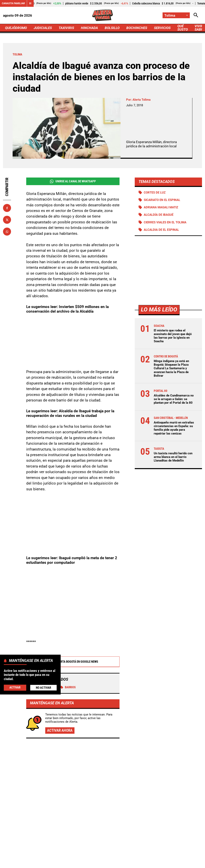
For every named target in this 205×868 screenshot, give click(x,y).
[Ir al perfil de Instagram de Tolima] (115, 824)
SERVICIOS (162, 28)
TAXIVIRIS (66, 28)
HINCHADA (89, 28)
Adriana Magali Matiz (161, 207)
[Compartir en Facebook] (7, 208)
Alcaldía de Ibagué (159, 215)
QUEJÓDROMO (16, 28)
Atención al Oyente (126, 856)
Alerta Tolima (142, 100)
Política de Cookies (87, 863)
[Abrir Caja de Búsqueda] (196, 15)
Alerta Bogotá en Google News (73, 618)
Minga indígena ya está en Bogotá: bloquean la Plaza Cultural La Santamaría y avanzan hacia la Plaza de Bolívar (171, 368)
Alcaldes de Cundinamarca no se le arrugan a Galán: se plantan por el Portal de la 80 (174, 399)
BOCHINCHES (137, 28)
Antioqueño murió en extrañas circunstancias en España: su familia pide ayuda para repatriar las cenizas (174, 428)
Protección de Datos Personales (164, 856)
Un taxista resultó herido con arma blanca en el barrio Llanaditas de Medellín (173, 457)
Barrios (68, 644)
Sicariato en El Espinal (162, 200)
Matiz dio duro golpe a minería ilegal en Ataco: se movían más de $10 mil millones (100, 760)
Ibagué (51, 644)
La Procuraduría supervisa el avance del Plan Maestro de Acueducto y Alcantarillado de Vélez (170, 742)
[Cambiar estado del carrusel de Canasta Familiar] (30, 3)
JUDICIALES (43, 28)
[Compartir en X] (7, 220)
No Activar (43, 688)
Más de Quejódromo (38, 719)
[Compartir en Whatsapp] (7, 232)
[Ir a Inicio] (103, 15)
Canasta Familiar (13, 3)
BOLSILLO (112, 28)
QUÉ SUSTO (183, 28)
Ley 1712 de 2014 (118, 863)
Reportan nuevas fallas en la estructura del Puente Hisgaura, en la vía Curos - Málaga (169, 781)
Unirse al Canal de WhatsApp (73, 181)
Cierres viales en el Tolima (165, 222)
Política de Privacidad (93, 856)
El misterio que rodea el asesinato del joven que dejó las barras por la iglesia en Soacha (173, 336)
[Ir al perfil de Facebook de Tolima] (89, 824)
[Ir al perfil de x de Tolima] (102, 824)
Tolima (35, 644)
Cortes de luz (155, 193)
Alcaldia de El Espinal (161, 230)
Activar (15, 687)
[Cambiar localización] (176, 15)
